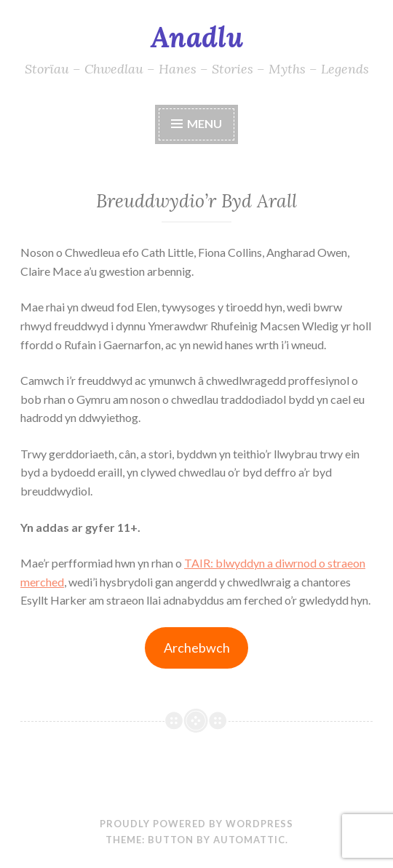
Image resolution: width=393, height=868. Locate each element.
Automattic (249, 840)
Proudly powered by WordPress (196, 824)
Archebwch (197, 648)
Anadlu (197, 37)
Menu (205, 123)
